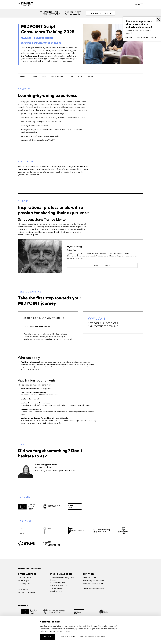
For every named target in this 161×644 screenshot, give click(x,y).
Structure (34, 76)
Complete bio (102, 265)
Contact (70, 76)
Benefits (23, 76)
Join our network (100, 13)
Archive (90, 76)
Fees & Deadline (57, 76)
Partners (80, 76)
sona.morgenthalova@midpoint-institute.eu (55, 470)
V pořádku (47, 637)
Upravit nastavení (67, 637)
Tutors (44, 76)
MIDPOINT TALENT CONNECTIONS (141, 38)
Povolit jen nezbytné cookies (93, 637)
